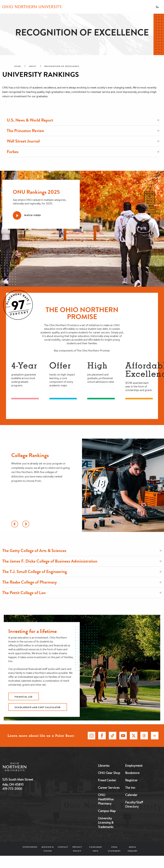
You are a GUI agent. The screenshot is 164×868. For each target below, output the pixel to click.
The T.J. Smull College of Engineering (82, 572)
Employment (134, 765)
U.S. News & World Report (83, 120)
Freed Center (107, 780)
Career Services (109, 788)
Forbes (83, 152)
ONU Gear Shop (109, 773)
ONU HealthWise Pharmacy (106, 799)
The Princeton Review (83, 131)
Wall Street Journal (83, 141)
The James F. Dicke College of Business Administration (82, 561)
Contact (63, 847)
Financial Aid (24, 697)
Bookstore (132, 773)
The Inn (130, 788)
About (33, 66)
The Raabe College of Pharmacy (82, 582)
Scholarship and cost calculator (38, 707)
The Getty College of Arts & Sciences (82, 551)
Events (27, 847)
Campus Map (107, 811)
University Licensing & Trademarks (106, 822)
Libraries (104, 765)
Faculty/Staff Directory (134, 804)
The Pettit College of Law (82, 593)
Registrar (131, 780)
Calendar (131, 795)
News (34, 847)
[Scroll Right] (26, 524)
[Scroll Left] (15, 524)
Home (18, 66)
